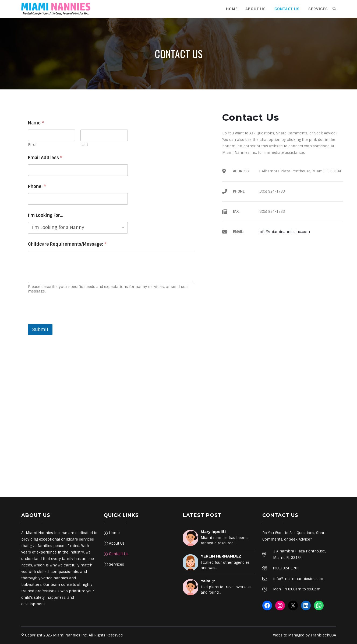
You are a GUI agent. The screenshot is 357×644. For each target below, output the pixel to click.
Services (116, 564)
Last (84, 145)
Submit (40, 329)
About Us (117, 543)
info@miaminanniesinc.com (284, 232)
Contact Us (119, 554)
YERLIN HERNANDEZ (221, 556)
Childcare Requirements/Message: (67, 244)
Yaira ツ (208, 581)
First (32, 145)
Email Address (45, 158)
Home (114, 533)
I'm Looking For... (46, 215)
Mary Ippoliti (213, 532)
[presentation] (69, 321)
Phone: (37, 187)
